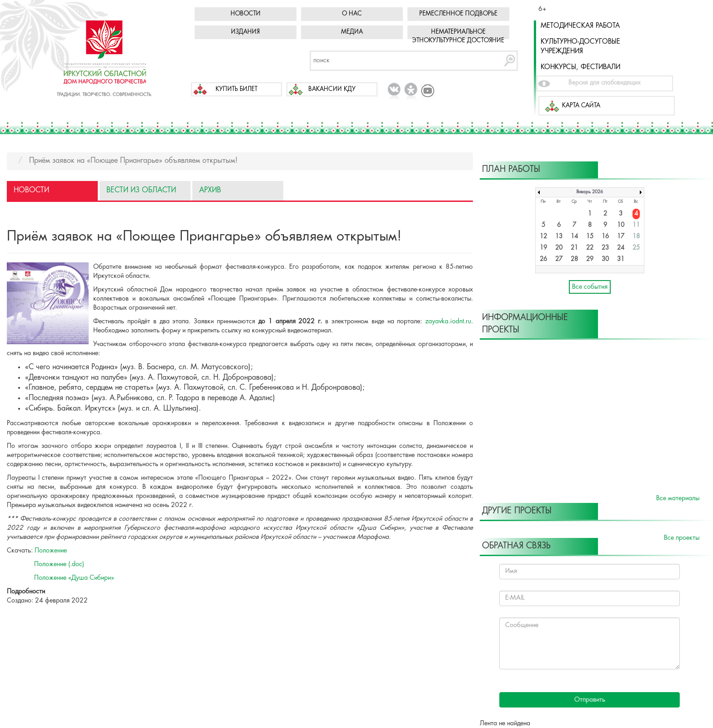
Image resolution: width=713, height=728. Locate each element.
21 (574, 248)
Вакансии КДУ (332, 89)
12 (543, 237)
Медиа (352, 32)
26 (543, 259)
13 (559, 237)
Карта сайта (581, 106)
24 (621, 248)
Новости (246, 14)
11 (636, 225)
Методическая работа (580, 26)
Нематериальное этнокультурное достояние (458, 36)
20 (559, 248)
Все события (590, 287)
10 (621, 225)
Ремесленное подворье (458, 14)
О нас (352, 14)
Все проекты (682, 538)
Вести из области (141, 190)
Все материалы (678, 498)
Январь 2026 (590, 192)
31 (621, 259)
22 (590, 248)
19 (543, 248)
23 (605, 248)
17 (621, 237)
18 (636, 237)
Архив (210, 190)
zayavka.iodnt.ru (448, 321)
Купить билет (236, 89)
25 (636, 248)
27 (559, 259)
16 (605, 237)
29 (590, 259)
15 (590, 237)
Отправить (590, 700)
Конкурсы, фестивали (580, 67)
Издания (245, 32)
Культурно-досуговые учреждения (580, 47)
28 (574, 259)
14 (574, 237)
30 (605, 259)
